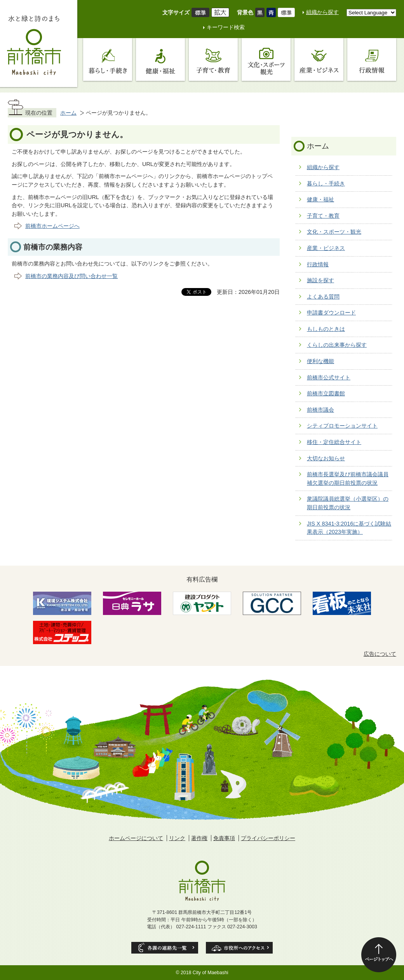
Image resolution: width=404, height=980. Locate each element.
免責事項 (224, 838)
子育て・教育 (323, 216)
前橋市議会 (320, 410)
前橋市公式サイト (329, 377)
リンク (177, 838)
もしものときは (326, 329)
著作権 (199, 838)
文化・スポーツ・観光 (334, 232)
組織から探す (322, 12)
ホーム (68, 113)
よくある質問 (323, 297)
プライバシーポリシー (268, 838)
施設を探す (320, 280)
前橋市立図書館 (326, 393)
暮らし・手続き (326, 183)
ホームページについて (136, 838)
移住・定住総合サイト (334, 442)
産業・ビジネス (326, 248)
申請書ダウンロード (331, 313)
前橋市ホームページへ (52, 226)
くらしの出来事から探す (337, 345)
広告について (380, 654)
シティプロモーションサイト (342, 426)
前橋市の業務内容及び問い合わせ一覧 (71, 276)
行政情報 (318, 264)
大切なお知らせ (326, 458)
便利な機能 (320, 361)
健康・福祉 (320, 199)
